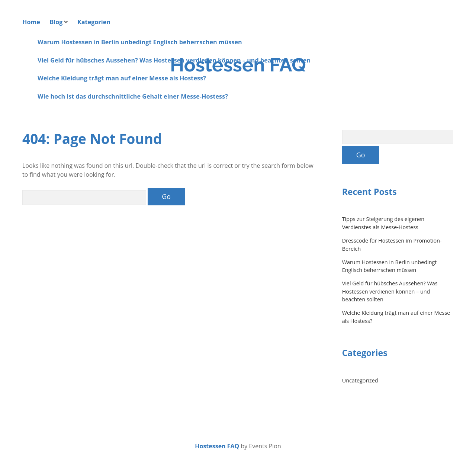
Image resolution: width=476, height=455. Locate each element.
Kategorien (94, 22)
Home (31, 22)
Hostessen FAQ (238, 65)
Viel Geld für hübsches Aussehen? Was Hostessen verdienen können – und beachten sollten (390, 291)
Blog (56, 22)
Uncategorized (360, 380)
